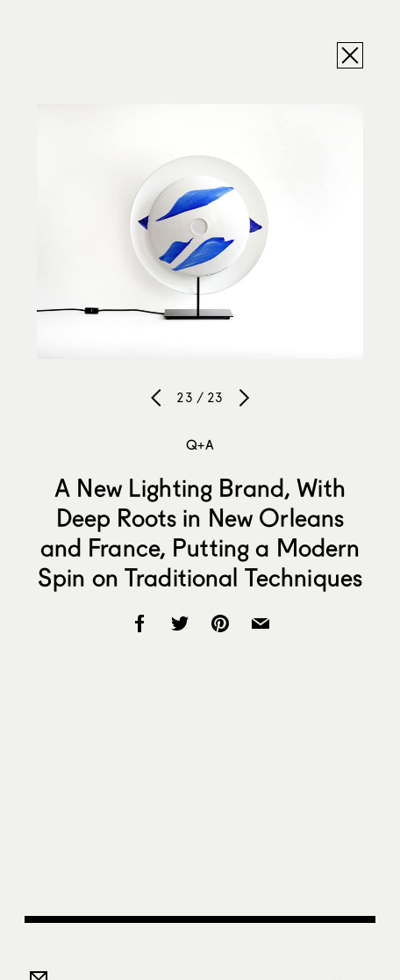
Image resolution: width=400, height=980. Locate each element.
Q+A (200, 444)
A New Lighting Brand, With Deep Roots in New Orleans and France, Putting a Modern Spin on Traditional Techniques (200, 532)
